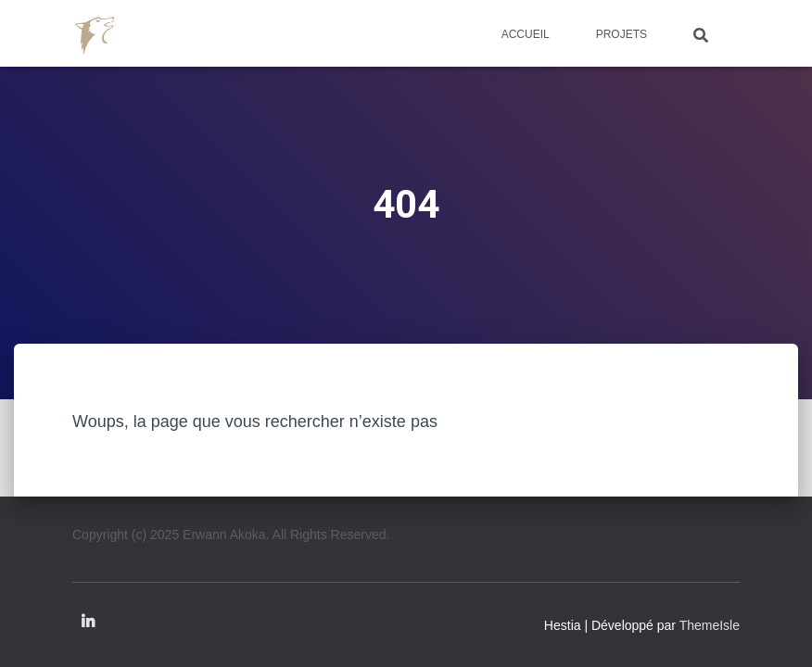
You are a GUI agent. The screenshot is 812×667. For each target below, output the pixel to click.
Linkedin (88, 623)
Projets (622, 34)
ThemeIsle (710, 625)
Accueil (526, 34)
